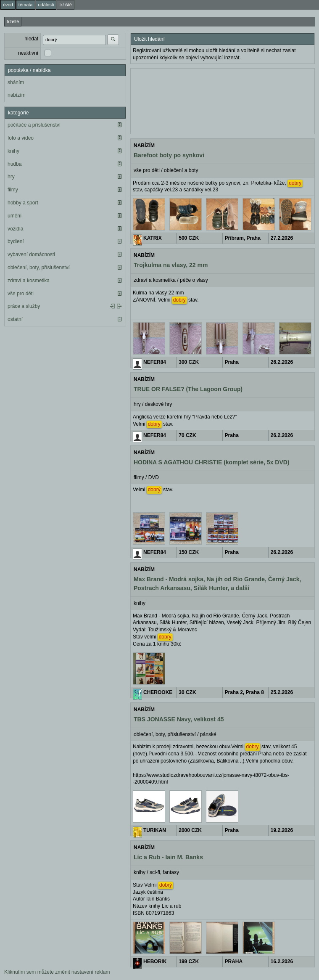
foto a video (21, 138)
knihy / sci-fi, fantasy (156, 872)
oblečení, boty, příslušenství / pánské (175, 734)
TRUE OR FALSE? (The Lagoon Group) (188, 389)
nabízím (17, 95)
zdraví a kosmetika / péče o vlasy (171, 280)
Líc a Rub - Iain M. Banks (168, 857)
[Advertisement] (223, 100)
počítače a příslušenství (34, 125)
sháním (16, 82)
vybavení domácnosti (31, 254)
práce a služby (24, 306)
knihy (13, 151)
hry (11, 177)
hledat (31, 39)
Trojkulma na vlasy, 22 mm (171, 265)
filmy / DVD (146, 477)
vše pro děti (21, 294)
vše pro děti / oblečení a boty (166, 170)
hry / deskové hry (153, 404)
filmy (13, 190)
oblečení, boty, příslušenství (39, 268)
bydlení (16, 241)
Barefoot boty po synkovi (169, 155)
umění (14, 216)
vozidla (15, 229)
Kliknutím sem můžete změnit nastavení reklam (57, 972)
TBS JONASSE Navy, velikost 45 (179, 719)
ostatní (15, 319)
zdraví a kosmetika (29, 281)
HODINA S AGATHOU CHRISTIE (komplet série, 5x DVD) (212, 462)
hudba (14, 164)
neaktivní (28, 53)
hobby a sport (23, 203)
